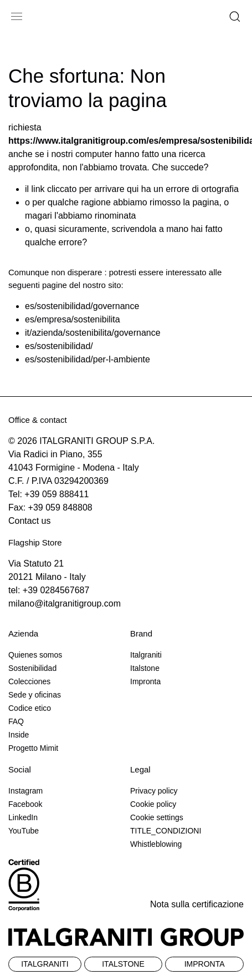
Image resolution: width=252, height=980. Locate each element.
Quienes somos (35, 655)
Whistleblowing (156, 844)
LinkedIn (23, 817)
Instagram (25, 791)
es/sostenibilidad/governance (82, 306)
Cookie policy (153, 804)
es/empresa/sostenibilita (73, 319)
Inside (19, 735)
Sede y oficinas (35, 695)
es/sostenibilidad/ (59, 346)
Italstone (145, 668)
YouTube (24, 831)
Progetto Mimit (33, 748)
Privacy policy (154, 791)
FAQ (16, 721)
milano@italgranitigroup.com (65, 603)
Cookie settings (157, 817)
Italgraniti (146, 655)
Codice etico (30, 708)
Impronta (145, 681)
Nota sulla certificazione (197, 904)
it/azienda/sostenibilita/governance (93, 333)
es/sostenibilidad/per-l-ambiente (88, 359)
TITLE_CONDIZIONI (166, 831)
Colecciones (29, 681)
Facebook (25, 804)
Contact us (29, 521)
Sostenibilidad (32, 668)
